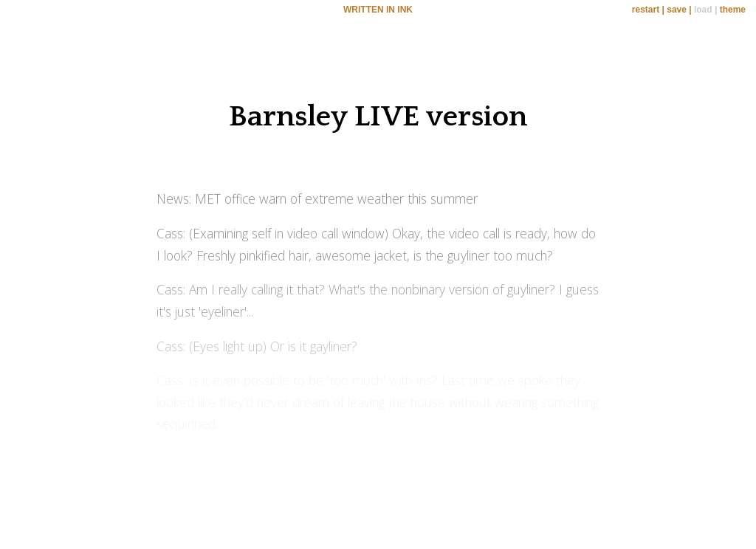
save (677, 10)
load (703, 10)
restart (646, 10)
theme (733, 10)
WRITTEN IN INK (378, 10)
